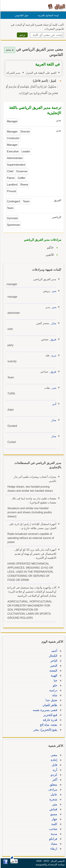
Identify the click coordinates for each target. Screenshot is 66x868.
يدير (54, 291)
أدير (54, 404)
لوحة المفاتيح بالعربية (48, 15)
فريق (53, 339)
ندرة (53, 356)
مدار (53, 323)
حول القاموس (21, 15)
